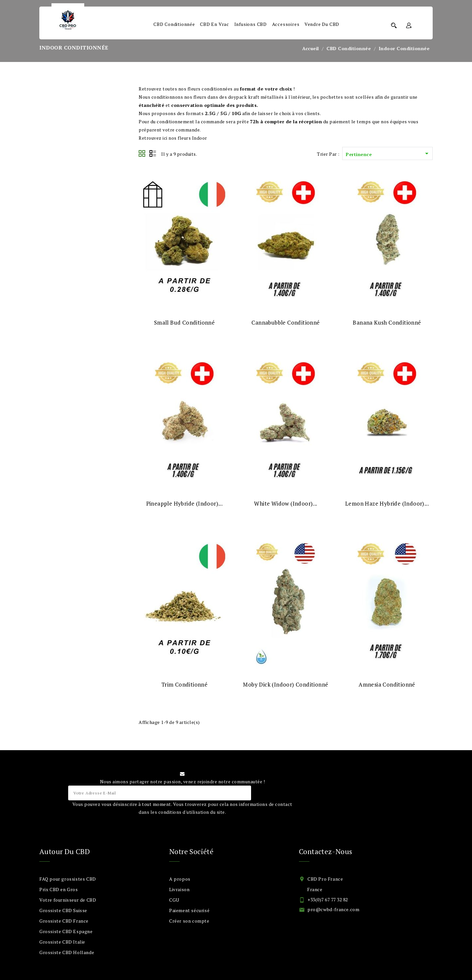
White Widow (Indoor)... (285, 503)
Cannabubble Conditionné (285, 322)
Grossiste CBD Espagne (66, 931)
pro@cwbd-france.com (333, 909)
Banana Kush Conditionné (387, 322)
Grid (142, 154)
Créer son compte (189, 921)
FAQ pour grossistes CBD (68, 879)
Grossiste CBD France (64, 921)
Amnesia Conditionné (387, 684)
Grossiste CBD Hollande (67, 952)
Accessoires (286, 24)
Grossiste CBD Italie (62, 942)
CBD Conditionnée (174, 24)
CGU (174, 900)
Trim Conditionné (184, 684)
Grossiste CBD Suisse (63, 910)
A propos (180, 879)
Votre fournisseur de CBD (68, 900)
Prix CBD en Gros (59, 889)
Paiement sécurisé (189, 910)
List (153, 154)
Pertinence (388, 154)
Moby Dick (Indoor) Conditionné (285, 684)
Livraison (179, 889)
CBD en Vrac (215, 24)
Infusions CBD (251, 24)
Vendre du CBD (322, 24)
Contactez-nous (326, 851)
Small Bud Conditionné (184, 322)
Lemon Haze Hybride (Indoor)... (387, 503)
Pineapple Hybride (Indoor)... (185, 503)
